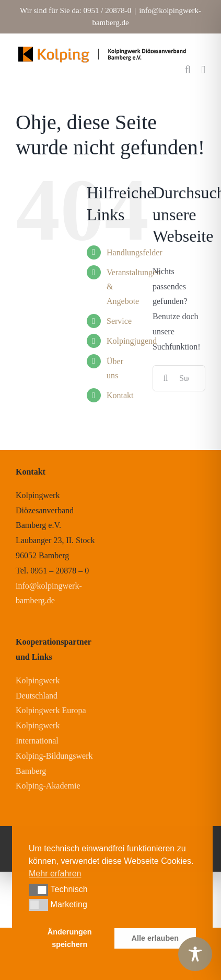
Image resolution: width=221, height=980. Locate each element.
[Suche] (166, 378)
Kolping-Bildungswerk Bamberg (54, 763)
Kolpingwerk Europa (51, 710)
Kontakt (120, 395)
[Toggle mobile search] (188, 70)
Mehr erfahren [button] (55, 874)
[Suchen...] (179, 378)
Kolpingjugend (132, 341)
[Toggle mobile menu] (203, 70)
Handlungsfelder (135, 252)
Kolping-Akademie (48, 786)
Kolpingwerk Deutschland (38, 688)
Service (119, 321)
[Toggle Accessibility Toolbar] (195, 954)
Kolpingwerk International (38, 733)
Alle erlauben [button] (155, 938)
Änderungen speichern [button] (70, 938)
